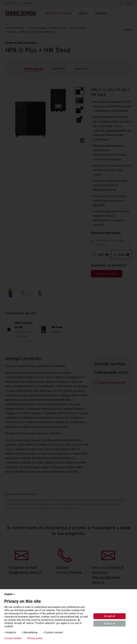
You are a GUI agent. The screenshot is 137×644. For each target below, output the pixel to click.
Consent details (13, 638)
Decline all (110, 623)
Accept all (110, 616)
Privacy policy (35, 638)
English (10, 594)
